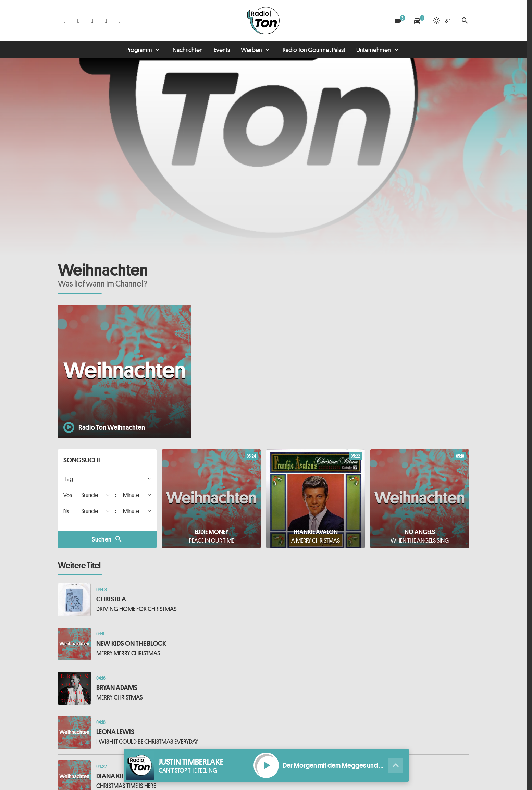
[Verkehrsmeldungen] (417, 21)
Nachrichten (188, 50)
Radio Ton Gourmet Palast (314, 50)
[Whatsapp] (92, 21)
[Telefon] (106, 21)
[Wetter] (441, 21)
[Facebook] (65, 21)
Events (222, 50)
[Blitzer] (398, 21)
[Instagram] (78, 21)
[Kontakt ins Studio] (120, 21)
